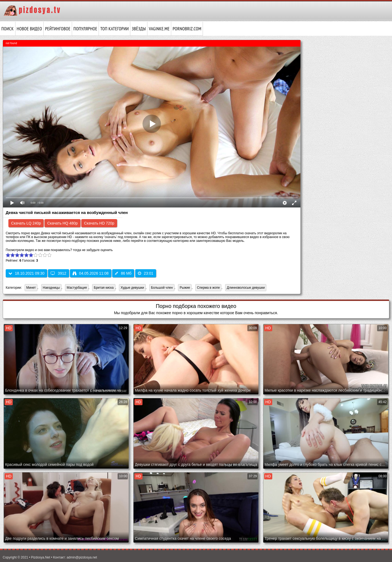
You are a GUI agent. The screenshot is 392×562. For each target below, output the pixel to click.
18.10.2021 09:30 (26, 273)
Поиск (8, 29)
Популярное (85, 29)
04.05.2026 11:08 (91, 273)
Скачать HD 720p (99, 223)
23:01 (146, 273)
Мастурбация (77, 288)
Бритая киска (104, 288)
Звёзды (139, 29)
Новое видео (30, 29)
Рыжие (185, 288)
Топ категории (114, 29)
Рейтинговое (58, 29)
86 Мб (123, 273)
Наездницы (51, 288)
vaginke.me (159, 29)
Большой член (162, 288)
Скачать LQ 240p (26, 223)
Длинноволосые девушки (246, 288)
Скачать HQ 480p (62, 223)
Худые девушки (132, 288)
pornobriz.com (187, 29)
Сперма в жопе (208, 288)
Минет (31, 288)
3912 (58, 273)
